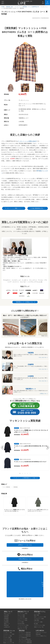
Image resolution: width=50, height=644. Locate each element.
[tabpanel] (25, 448)
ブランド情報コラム (41, 634)
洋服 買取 (37, 618)
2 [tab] (22, 473)
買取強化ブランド (23, 610)
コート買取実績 (7, 487)
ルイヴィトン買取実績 (25, 631)
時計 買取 (37, 613)
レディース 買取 (8, 639)
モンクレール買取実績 (25, 637)
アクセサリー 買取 (39, 617)
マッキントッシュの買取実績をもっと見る (25, 478)
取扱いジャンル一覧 (9, 641)
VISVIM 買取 (21, 622)
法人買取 (6, 618)
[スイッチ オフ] (43, 3)
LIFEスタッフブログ (41, 631)
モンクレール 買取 (22, 625)
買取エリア (7, 622)
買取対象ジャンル (9, 629)
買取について (8, 610)
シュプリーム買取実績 (25, 632)
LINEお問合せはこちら (25, 558)
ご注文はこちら (43, 394)
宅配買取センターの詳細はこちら (25, 302)
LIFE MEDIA (40, 629)
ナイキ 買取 (21, 620)
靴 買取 (36, 622)
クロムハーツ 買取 (22, 618)
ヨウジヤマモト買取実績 (25, 639)
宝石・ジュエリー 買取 (40, 615)
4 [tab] (28, 473)
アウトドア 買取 (8, 637)
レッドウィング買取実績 (25, 641)
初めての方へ (7, 612)
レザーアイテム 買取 (40, 624)
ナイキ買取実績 (23, 636)
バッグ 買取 (37, 612)
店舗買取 (6, 617)
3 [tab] (25, 473)
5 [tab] (30, 473)
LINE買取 (6, 613)
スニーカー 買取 (38, 620)
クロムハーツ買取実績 (25, 634)
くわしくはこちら (42, 357)
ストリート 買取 (8, 634)
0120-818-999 (25, 582)
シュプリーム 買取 (22, 617)
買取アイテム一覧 (39, 625)
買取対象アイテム (40, 610)
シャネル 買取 (21, 615)
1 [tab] (20, 473)
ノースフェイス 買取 (23, 624)
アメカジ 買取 (7, 636)
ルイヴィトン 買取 (22, 612)
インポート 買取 (8, 631)
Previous (3, 447)
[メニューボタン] (3, 3)
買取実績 (16, 487)
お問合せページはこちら (25, 544)
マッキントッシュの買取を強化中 (27, 141)
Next (47, 447)
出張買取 (6, 620)
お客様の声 (7, 625)
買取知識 (38, 632)
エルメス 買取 (21, 613)
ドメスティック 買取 (9, 632)
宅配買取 (6, 615)
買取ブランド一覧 (22, 627)
